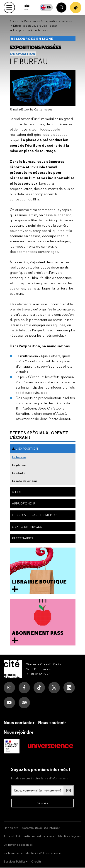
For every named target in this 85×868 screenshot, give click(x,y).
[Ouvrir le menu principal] (9, 8)
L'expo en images (27, 527)
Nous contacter (19, 723)
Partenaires (23, 539)
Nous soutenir (52, 723)
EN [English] (49, 7)
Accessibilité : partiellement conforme (29, 837)
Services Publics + (16, 862)
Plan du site (11, 828)
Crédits (36, 862)
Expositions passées (58, 22)
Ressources (32, 22)
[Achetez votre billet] (76, 8)
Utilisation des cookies (18, 845)
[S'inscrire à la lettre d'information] (42, 804)
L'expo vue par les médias (35, 515)
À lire (17, 492)
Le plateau (19, 465)
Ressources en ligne (32, 39)
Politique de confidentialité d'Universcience (32, 853)
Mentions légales (69, 837)
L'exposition (22, 31)
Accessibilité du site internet (41, 828)
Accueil (15, 22)
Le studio (19, 473)
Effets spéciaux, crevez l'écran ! (36, 26)
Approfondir (24, 504)
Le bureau (29, 62)
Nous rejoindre (19, 732)
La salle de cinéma (25, 481)
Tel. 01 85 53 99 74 (38, 674)
